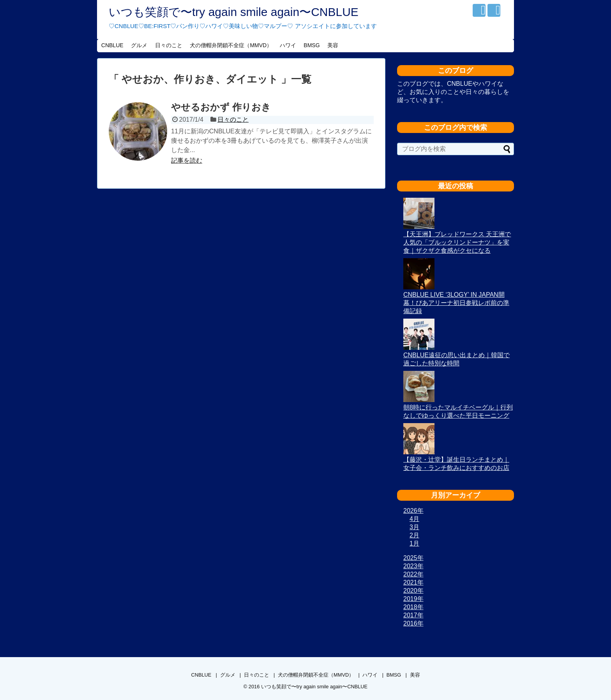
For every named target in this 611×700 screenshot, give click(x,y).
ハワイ (288, 45)
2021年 (413, 582)
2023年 (413, 566)
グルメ (139, 45)
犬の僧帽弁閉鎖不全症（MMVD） (231, 45)
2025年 (413, 558)
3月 (414, 527)
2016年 (413, 623)
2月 (414, 535)
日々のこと (169, 45)
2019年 (413, 599)
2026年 (413, 511)
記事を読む (187, 160)
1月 (414, 543)
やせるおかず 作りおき (221, 107)
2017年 (413, 615)
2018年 (413, 607)
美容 (333, 45)
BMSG (312, 45)
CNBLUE (112, 45)
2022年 (413, 574)
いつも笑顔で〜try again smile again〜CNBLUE (234, 12)
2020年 (413, 591)
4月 (414, 519)
